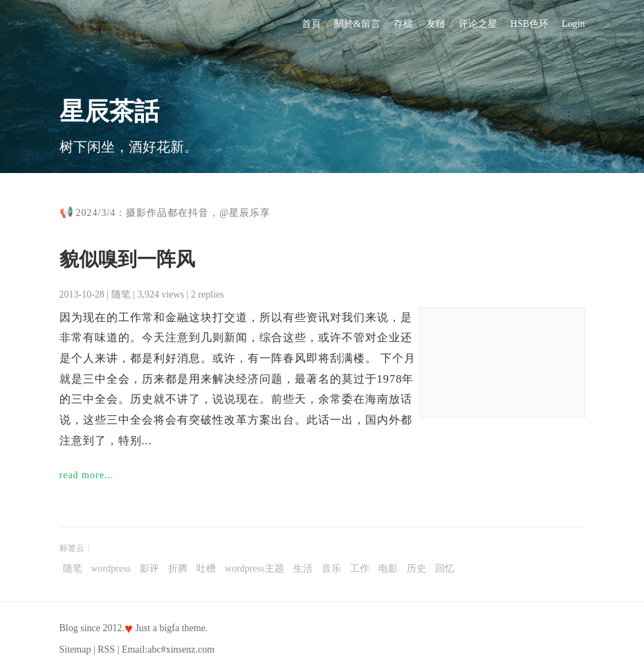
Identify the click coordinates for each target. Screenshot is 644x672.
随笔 (121, 294)
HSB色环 (530, 24)
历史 (416, 569)
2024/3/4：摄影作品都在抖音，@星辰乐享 (174, 213)
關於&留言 (357, 24)
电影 (388, 569)
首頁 (311, 24)
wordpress (111, 569)
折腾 (178, 569)
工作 (360, 569)
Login (573, 24)
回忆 (445, 569)
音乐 (331, 569)
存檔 (403, 24)
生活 (303, 569)
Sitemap (75, 650)
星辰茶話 (109, 111)
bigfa (169, 628)
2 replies (208, 294)
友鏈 (436, 24)
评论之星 (478, 24)
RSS (106, 650)
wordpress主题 (255, 569)
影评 (149, 569)
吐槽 (206, 569)
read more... (87, 475)
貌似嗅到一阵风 (127, 259)
